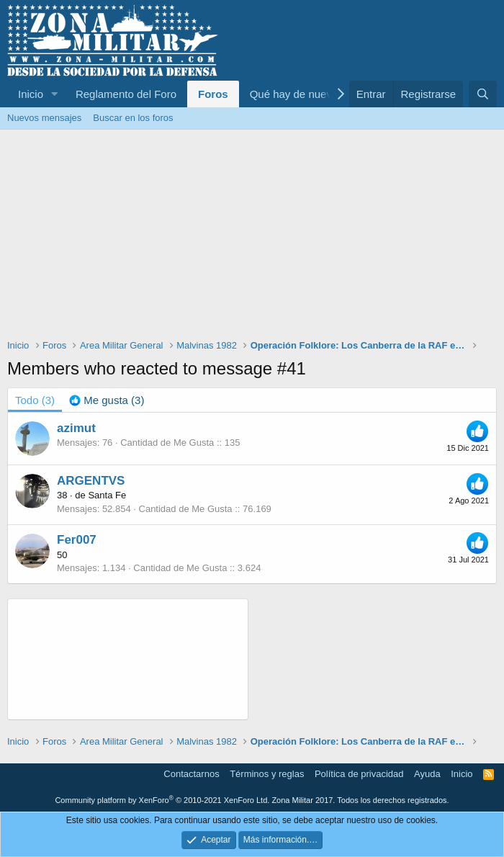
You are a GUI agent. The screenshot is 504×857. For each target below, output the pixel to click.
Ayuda (427, 774)
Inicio (31, 94)
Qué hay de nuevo (294, 94)
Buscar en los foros (133, 118)
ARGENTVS (91, 481)
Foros (213, 94)
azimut (76, 428)
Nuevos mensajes (44, 118)
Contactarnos (191, 774)
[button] (55, 94)
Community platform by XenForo (162, 800)
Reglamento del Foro (126, 94)
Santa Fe (107, 495)
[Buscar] (483, 94)
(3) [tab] (35, 400)
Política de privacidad (359, 774)
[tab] (107, 400)
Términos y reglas (267, 774)
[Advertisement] (252, 238)
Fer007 (77, 540)
